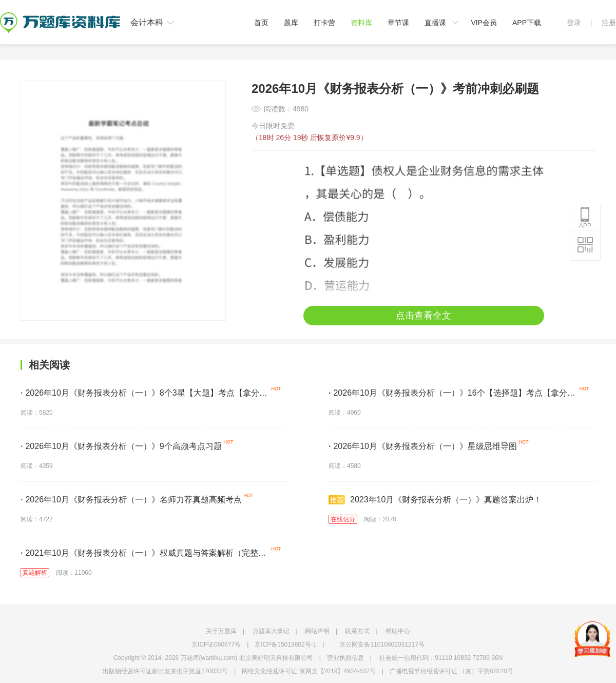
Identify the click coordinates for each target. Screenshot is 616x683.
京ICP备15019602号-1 (285, 645)
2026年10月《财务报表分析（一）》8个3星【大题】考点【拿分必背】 (144, 395)
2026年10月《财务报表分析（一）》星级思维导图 (423, 446)
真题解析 (35, 573)
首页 (261, 23)
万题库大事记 (271, 631)
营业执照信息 (345, 658)
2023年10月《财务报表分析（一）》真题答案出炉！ (435, 500)
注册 (609, 23)
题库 (291, 23)
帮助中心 (398, 631)
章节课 (398, 23)
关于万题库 (221, 631)
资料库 (361, 23)
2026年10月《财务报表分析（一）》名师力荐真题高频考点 (131, 500)
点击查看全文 (423, 316)
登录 (574, 23)
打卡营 (324, 23)
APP (585, 218)
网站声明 (317, 631)
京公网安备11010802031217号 (382, 645)
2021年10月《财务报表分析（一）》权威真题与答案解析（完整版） (139, 555)
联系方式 (357, 631)
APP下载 (527, 23)
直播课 (435, 23)
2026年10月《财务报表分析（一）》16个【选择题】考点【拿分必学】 (452, 395)
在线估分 (343, 519)
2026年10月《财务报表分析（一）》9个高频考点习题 (121, 446)
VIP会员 (484, 23)
